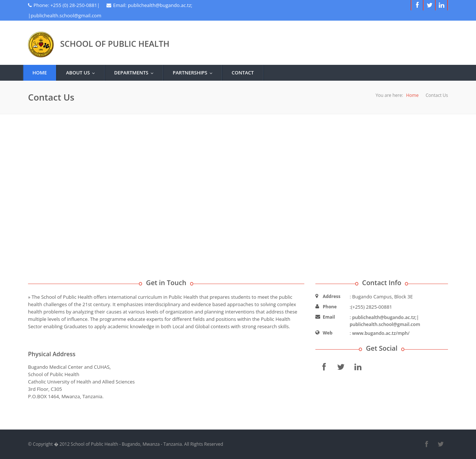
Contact (243, 73)
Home (40, 73)
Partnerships (194, 73)
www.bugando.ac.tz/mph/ (381, 333)
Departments (136, 73)
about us (82, 73)
